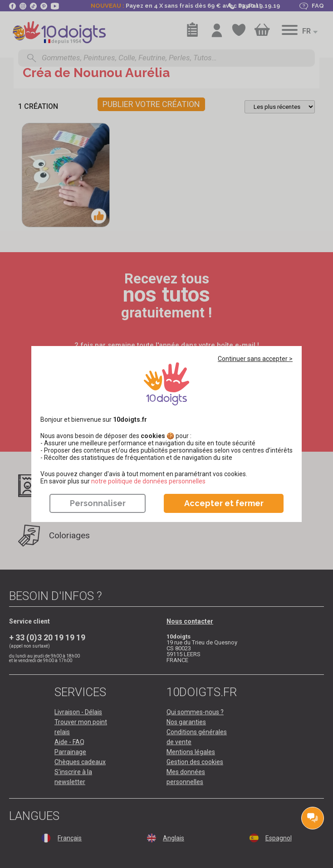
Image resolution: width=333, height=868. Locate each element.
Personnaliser (98, 503)
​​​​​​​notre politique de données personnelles (148, 481)
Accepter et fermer (224, 503)
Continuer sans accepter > (255, 359)
